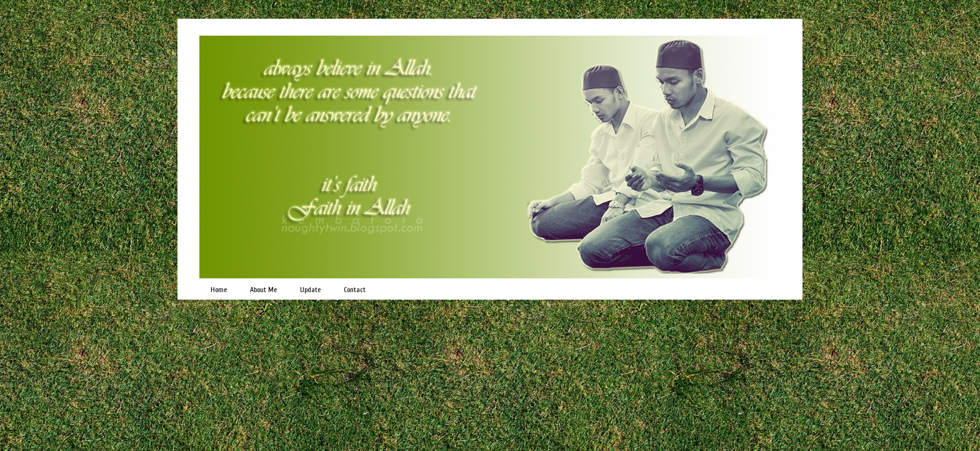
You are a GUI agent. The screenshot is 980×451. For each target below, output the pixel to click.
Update (310, 290)
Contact (355, 290)
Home (219, 290)
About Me (263, 290)
